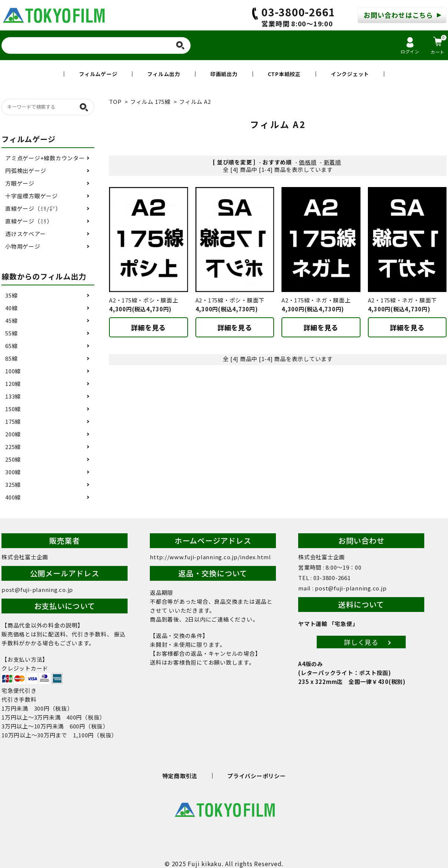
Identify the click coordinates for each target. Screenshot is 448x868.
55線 (11, 333)
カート (439, 45)
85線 (11, 358)
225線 (13, 447)
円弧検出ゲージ (26, 171)
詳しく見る (361, 642)
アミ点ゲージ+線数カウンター (45, 158)
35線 (11, 295)
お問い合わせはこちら (398, 15)
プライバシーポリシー (257, 776)
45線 (11, 320)
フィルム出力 (164, 74)
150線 (13, 409)
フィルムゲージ (98, 74)
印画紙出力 (224, 74)
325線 (13, 484)
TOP (115, 101)
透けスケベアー (25, 234)
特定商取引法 (180, 776)
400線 (13, 497)
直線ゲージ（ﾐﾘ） (29, 221)
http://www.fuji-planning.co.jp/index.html (210, 557)
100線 (13, 371)
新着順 (332, 162)
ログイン (410, 46)
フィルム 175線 (150, 101)
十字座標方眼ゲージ (32, 196)
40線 (11, 308)
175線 (13, 421)
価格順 (308, 162)
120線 (13, 384)
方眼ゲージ (20, 183)
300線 (13, 472)
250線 (13, 459)
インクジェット (350, 74)
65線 (11, 346)
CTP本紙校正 (284, 74)
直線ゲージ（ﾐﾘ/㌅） (33, 208)
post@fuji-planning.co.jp (37, 589)
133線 (13, 396)
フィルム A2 (195, 101)
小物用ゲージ (23, 246)
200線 (13, 434)
